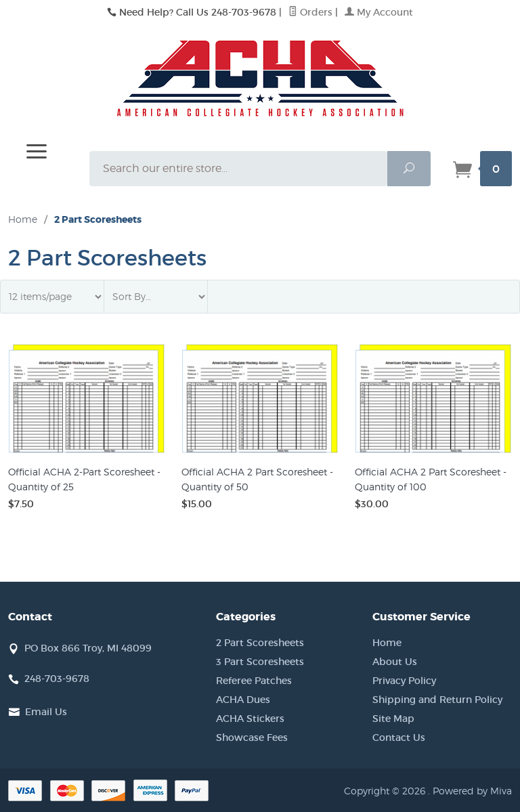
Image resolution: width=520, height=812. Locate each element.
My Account (379, 12)
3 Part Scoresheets (260, 662)
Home (23, 219)
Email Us (46, 712)
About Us (395, 662)
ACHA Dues (243, 700)
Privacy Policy (404, 681)
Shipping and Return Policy (437, 700)
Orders (310, 12)
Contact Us (399, 738)
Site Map (393, 719)
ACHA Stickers (250, 719)
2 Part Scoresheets (260, 643)
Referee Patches (254, 681)
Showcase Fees (252, 738)
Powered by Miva (472, 791)
